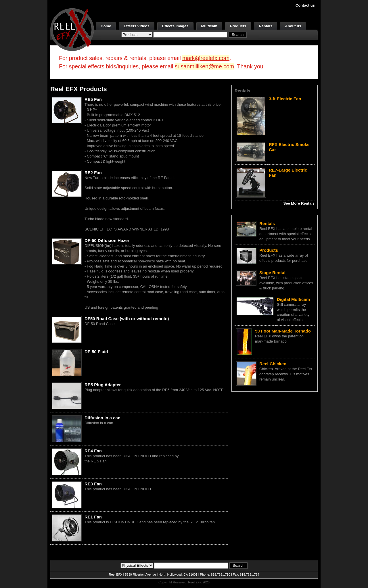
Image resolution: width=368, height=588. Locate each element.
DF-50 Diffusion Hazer (107, 240)
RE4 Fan (93, 451)
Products (238, 26)
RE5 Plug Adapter (103, 385)
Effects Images (175, 26)
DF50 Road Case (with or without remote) (127, 319)
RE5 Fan (93, 99)
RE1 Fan (93, 517)
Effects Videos (136, 26)
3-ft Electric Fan (285, 99)
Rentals (266, 26)
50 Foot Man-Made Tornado (283, 331)
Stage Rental (272, 273)
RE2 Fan (93, 173)
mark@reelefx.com (206, 58)
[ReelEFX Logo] (72, 29)
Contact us (305, 5)
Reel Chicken (273, 364)
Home (106, 26)
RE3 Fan (93, 484)
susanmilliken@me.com (204, 66)
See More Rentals (299, 203)
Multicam (209, 26)
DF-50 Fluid (96, 352)
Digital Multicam (293, 299)
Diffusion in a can (102, 418)
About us (293, 26)
